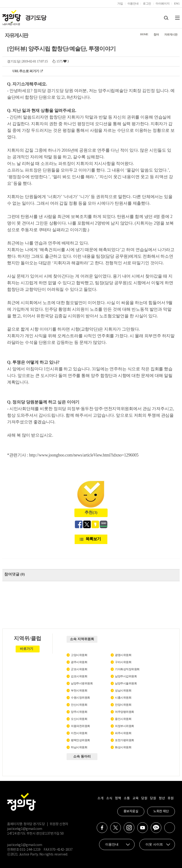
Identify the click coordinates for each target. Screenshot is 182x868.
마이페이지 (163, 4)
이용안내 (133, 4)
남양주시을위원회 (126, 683)
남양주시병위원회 (82, 683)
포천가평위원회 (125, 740)
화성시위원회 (123, 747)
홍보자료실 (131, 811)
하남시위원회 (79, 747)
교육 (135, 798)
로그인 (147, 4)
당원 (144, 798)
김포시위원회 (79, 676)
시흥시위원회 (123, 698)
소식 (109, 798)
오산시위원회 (79, 719)
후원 (171, 798)
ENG (177, 4)
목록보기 (93, 539)
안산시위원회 (79, 705)
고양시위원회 (79, 655)
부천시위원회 (79, 691)
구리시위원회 (123, 662)
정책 (118, 798)
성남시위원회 (123, 691)
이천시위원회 (79, 733)
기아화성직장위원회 (127, 669)
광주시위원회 (79, 662)
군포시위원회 (79, 669)
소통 (127, 798)
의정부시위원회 (125, 726)
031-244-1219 (30, 850)
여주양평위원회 (125, 712)
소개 (100, 798)
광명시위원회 (123, 655)
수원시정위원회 (80, 698)
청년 (162, 798)
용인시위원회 (123, 719)
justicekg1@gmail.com (25, 829)
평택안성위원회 (80, 740)
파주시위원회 (123, 733)
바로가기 (27, 649)
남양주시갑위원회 (126, 676)
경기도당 (36, 18)
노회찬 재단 (161, 811)
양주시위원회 (79, 712)
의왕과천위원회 (80, 726)
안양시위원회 (123, 705)
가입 (120, 4)
